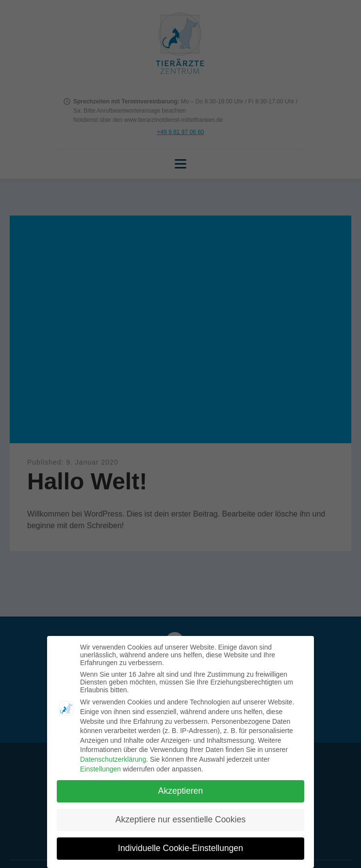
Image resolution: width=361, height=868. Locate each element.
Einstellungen (100, 769)
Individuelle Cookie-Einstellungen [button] (180, 848)
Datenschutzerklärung (113, 759)
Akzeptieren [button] (180, 791)
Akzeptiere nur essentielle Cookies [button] (180, 819)
